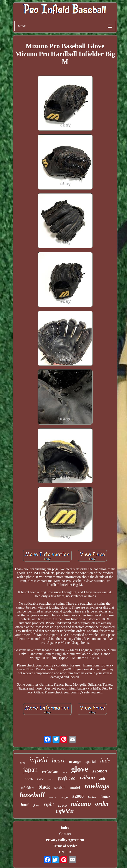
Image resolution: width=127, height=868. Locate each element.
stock (22, 763)
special (91, 762)
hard (25, 805)
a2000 (78, 796)
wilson (87, 778)
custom (53, 797)
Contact (65, 834)
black (44, 787)
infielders (27, 788)
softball (60, 788)
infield (38, 760)
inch (65, 772)
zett (102, 778)
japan (30, 770)
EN (61, 852)
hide (105, 760)
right (49, 804)
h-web (29, 779)
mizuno (81, 803)
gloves (36, 806)
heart (58, 760)
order (102, 804)
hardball (62, 806)
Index (65, 828)
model (75, 787)
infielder (65, 811)
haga (65, 797)
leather (92, 797)
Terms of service (65, 846)
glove (80, 769)
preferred (67, 778)
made (40, 779)
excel (51, 779)
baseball (32, 795)
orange (75, 761)
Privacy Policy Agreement (65, 840)
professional (50, 772)
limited (105, 797)
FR (69, 852)
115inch (100, 771)
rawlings (97, 786)
